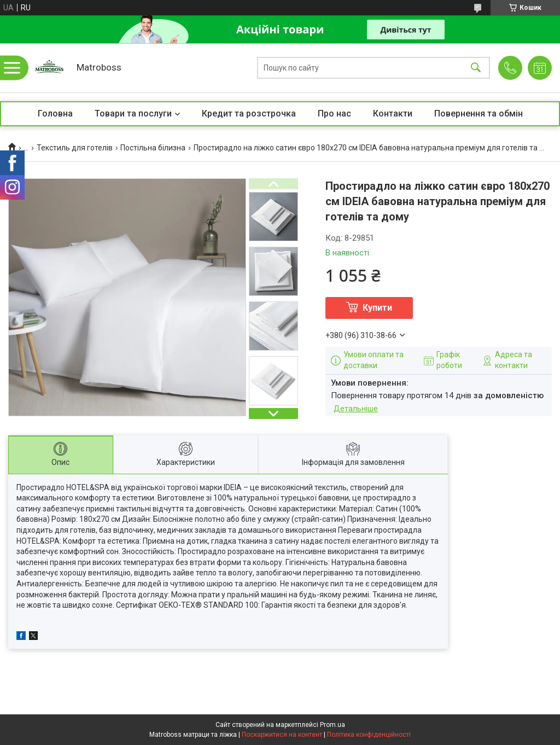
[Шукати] (476, 68)
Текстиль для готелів (75, 148)
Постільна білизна (153, 148)
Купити (377, 308)
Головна (55, 114)
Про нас (334, 114)
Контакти (393, 114)
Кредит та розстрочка (249, 114)
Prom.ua (332, 725)
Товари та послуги (133, 114)
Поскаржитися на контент (282, 735)
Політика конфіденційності (369, 735)
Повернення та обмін (479, 114)
